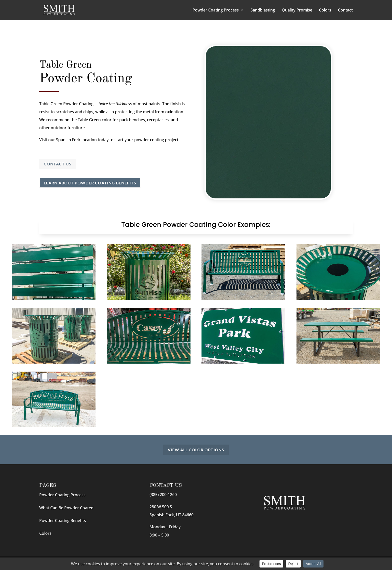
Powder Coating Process (216, 10)
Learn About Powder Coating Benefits (90, 183)
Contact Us (58, 164)
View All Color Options (196, 450)
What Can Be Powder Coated (66, 508)
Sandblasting (263, 10)
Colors (325, 10)
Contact (345, 10)
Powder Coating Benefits (63, 521)
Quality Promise (297, 10)
